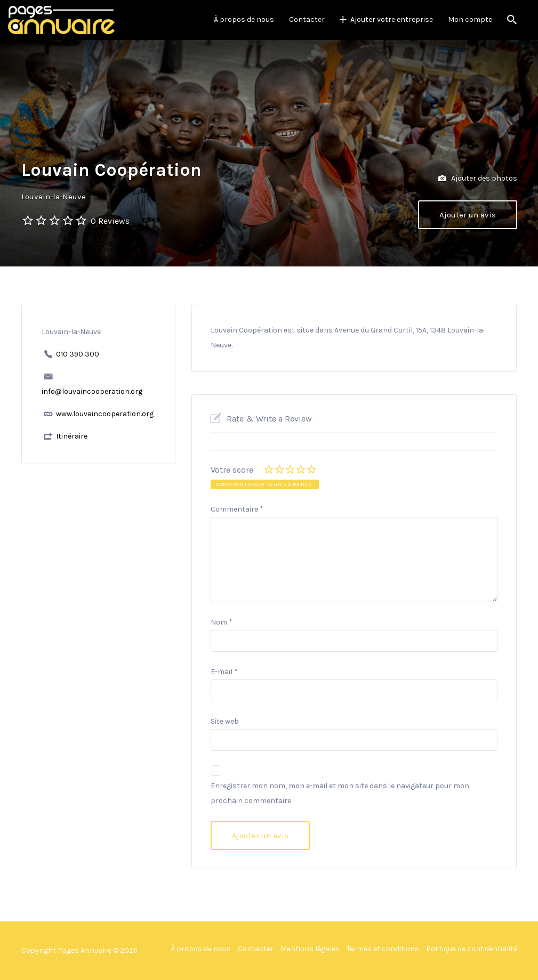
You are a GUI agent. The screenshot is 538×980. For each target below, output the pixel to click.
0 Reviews (110, 221)
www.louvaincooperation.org (105, 414)
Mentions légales (310, 949)
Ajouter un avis (468, 215)
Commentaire (237, 509)
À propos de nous (244, 19)
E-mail (224, 672)
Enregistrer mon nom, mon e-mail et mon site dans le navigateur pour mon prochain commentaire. (340, 793)
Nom (222, 622)
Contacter (307, 19)
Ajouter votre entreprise (392, 19)
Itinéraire (72, 436)
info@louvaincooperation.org (92, 391)
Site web (225, 721)
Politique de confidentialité (472, 949)
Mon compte (470, 19)
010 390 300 (78, 354)
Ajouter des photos (478, 179)
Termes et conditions (383, 949)
